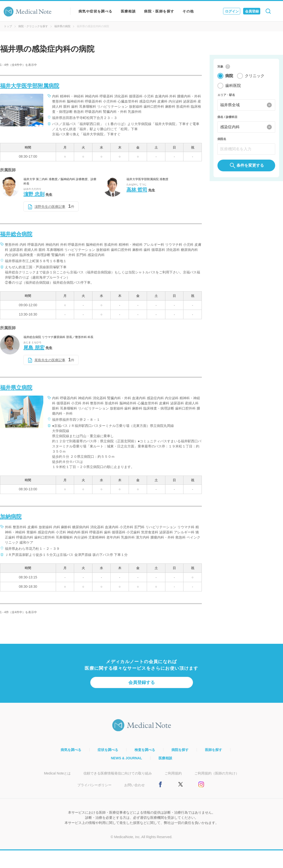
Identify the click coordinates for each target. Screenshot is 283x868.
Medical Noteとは (57, 773)
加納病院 (11, 517)
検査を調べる (145, 750)
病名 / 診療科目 (227, 117)
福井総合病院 (16, 234)
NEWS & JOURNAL (126, 758)
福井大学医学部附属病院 (30, 86)
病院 (229, 76)
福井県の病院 (62, 26)
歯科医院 (233, 86)
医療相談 (128, 11)
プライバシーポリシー (94, 785)
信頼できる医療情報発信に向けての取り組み (118, 773)
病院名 (222, 139)
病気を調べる (71, 750)
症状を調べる (108, 750)
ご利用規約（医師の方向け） (217, 773)
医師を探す (214, 750)
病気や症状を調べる (96, 11)
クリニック (255, 76)
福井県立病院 (16, 388)
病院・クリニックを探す (33, 26)
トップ (8, 26)
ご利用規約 (173, 773)
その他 (188, 11)
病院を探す (180, 750)
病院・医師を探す (159, 11)
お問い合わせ (135, 785)
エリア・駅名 (226, 95)
